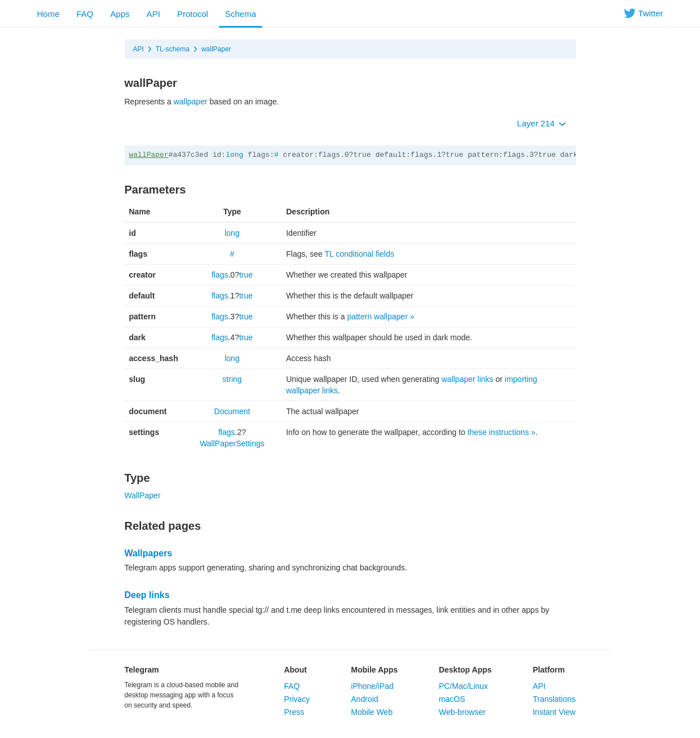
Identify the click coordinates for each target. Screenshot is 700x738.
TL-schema (173, 49)
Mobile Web (372, 712)
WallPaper (143, 495)
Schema (241, 14)
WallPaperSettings (232, 443)
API (153, 14)
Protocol (193, 14)
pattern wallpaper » (380, 317)
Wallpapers (149, 553)
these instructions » (502, 432)
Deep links (147, 595)
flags (220, 275)
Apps (120, 14)
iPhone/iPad (372, 686)
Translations (554, 699)
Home (49, 14)
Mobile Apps (374, 670)
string (232, 379)
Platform (549, 670)
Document (232, 411)
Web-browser (462, 712)
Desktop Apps (465, 670)
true (246, 275)
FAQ (85, 14)
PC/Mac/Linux (463, 686)
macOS (452, 699)
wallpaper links (468, 379)
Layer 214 (542, 123)
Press (294, 712)
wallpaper (191, 102)
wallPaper (216, 49)
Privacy (297, 699)
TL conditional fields (359, 254)
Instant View (554, 712)
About (295, 670)
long (234, 155)
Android (364, 699)
